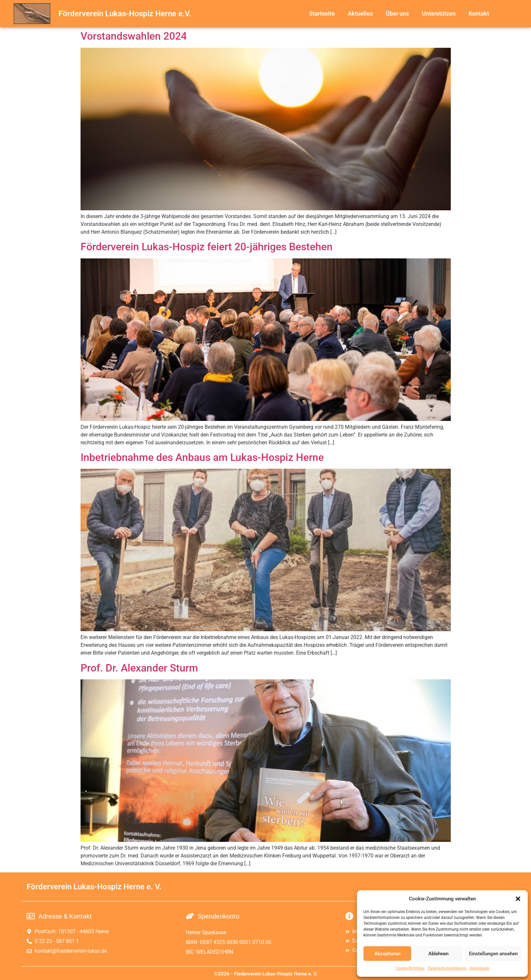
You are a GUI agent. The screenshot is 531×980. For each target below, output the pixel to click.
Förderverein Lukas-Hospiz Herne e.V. (125, 14)
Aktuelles (360, 13)
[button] (518, 899)
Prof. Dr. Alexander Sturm (139, 668)
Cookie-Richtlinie (410, 968)
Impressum (480, 968)
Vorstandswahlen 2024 (134, 36)
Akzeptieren (387, 954)
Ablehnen (438, 954)
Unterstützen (439, 13)
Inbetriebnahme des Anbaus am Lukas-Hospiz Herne (202, 457)
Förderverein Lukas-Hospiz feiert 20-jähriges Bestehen (207, 247)
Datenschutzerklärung (447, 968)
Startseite (322, 13)
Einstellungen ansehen (493, 954)
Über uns (397, 13)
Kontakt (479, 13)
